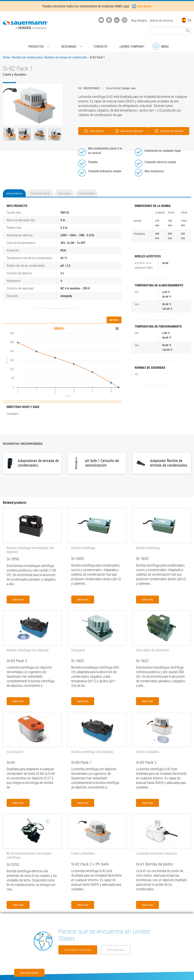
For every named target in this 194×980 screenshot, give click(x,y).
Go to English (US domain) (87, 938)
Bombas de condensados (27, 57)
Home (6, 57)
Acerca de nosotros (161, 20)
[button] (33, 104)
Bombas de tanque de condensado (66, 57)
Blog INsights (137, 20)
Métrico (114, 327)
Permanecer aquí (79, 949)
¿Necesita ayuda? (29, 973)
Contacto (95, 43)
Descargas (72, 43)
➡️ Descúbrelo (142, 6)
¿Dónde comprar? (121, 43)
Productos (47, 43)
